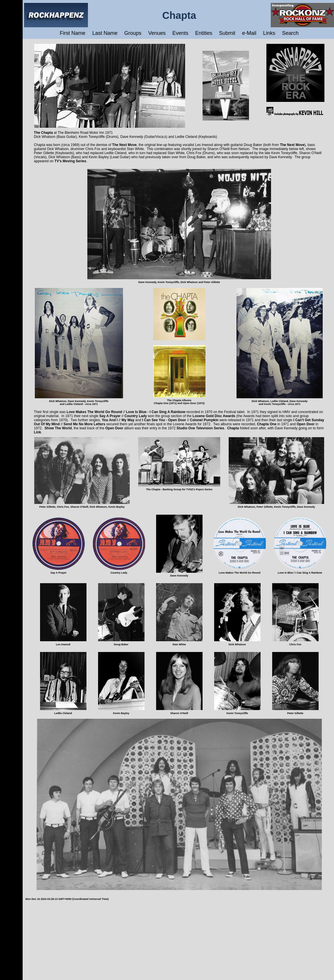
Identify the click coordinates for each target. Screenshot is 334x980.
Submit (227, 33)
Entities (204, 33)
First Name (73, 33)
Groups (133, 33)
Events (180, 33)
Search (290, 33)
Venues (157, 33)
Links (269, 33)
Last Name (105, 33)
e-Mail (249, 33)
